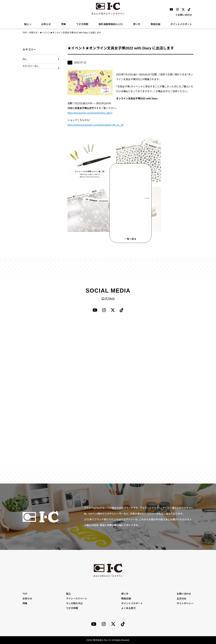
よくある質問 (128, 608)
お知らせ (46, 24)
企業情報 (181, 599)
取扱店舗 (155, 24)
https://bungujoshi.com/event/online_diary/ (90, 113)
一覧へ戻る (130, 239)
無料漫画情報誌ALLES (111, 24)
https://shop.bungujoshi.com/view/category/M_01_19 (95, 125)
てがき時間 (82, 24)
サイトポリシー (185, 603)
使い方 (137, 24)
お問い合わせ (184, 15)
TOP (25, 33)
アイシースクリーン (77, 599)
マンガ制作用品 (74, 603)
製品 (28, 24)
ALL (25, 59)
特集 (64, 24)
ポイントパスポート (181, 24)
